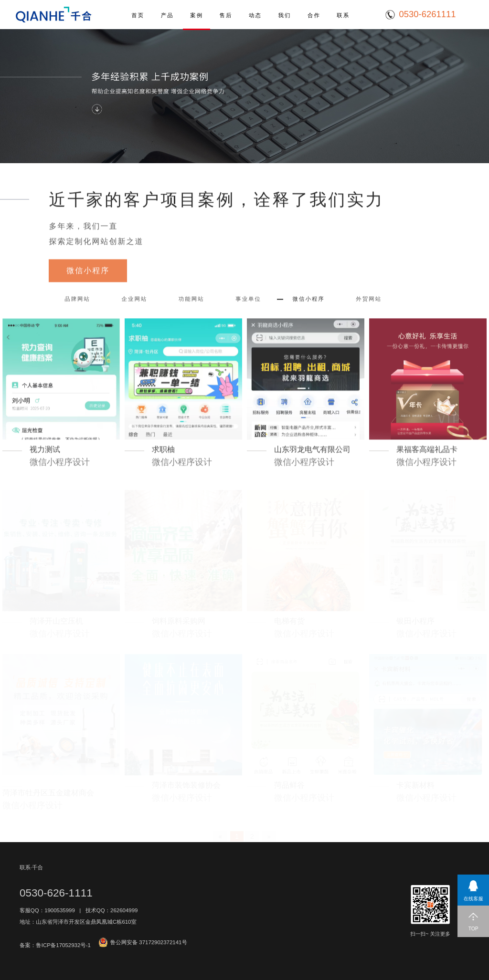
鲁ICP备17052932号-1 (63, 945)
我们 (284, 15)
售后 (226, 15)
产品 (167, 15)
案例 (197, 15)
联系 (343, 15)
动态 (255, 15)
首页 (138, 15)
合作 (314, 15)
